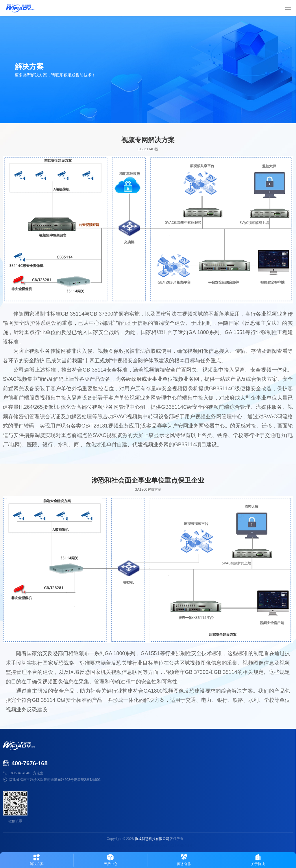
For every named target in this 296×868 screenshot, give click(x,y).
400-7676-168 (30, 763)
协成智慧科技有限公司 (152, 839)
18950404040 (20, 773)
